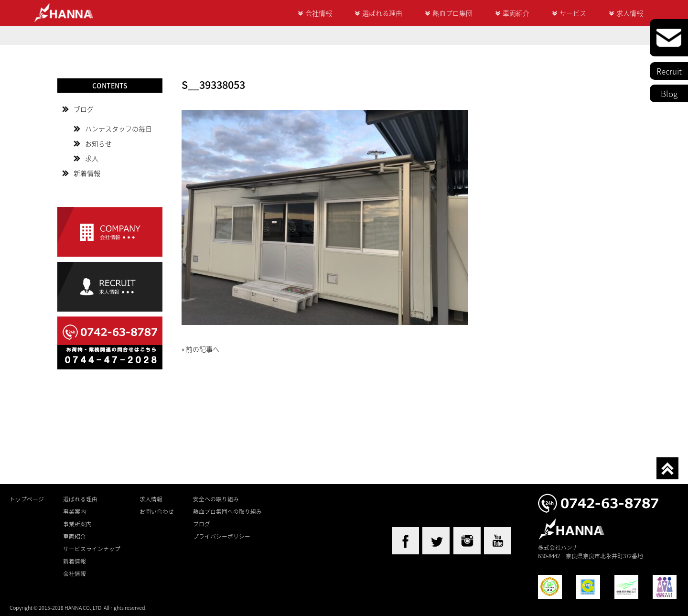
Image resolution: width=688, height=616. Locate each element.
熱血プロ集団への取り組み (227, 511)
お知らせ (98, 143)
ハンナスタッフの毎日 (118, 129)
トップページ (27, 499)
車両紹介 (516, 13)
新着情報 (87, 173)
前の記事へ (203, 349)
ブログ (84, 109)
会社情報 (319, 13)
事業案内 (75, 511)
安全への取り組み (216, 499)
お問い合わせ (157, 511)
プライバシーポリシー (222, 536)
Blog (669, 93)
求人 (92, 158)
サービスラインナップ (92, 549)
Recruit (669, 71)
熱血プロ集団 (452, 13)
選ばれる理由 (382, 13)
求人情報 (630, 13)
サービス (573, 13)
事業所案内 (77, 524)
